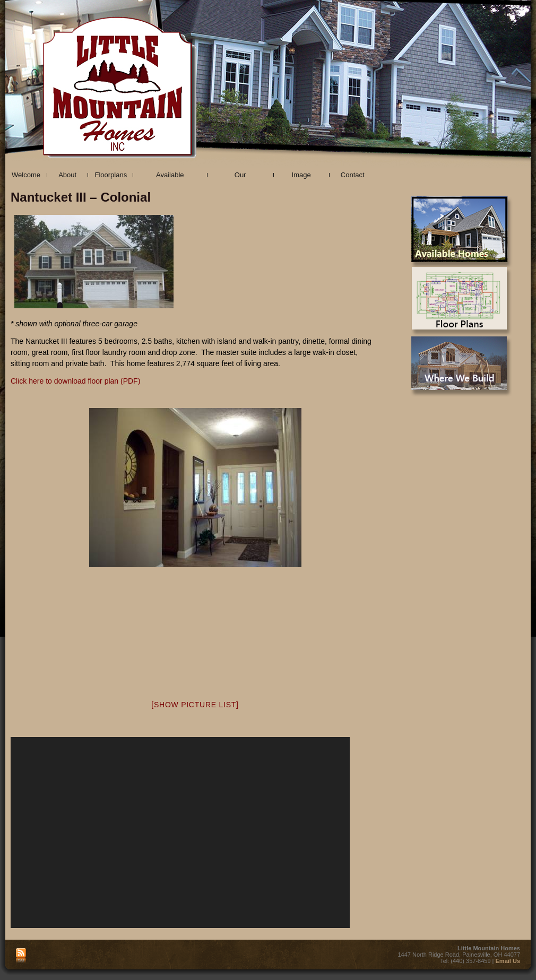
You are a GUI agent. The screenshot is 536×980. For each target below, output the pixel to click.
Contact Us (353, 176)
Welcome (26, 175)
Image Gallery (301, 176)
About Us (67, 176)
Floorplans (111, 175)
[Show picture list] (195, 705)
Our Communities (240, 176)
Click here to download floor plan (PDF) (75, 381)
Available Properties (170, 176)
